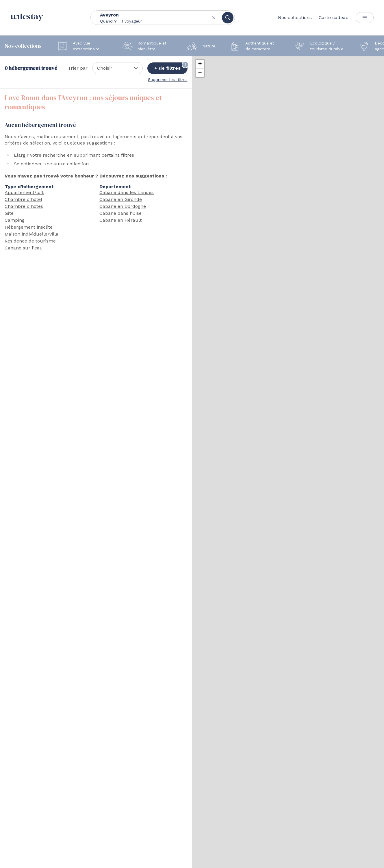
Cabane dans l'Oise (120, 213)
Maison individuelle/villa (31, 234)
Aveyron (109, 15)
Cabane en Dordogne (123, 206)
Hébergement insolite (29, 227)
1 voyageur (132, 21)
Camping (15, 220)
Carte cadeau (334, 17)
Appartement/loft (24, 192)
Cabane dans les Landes (127, 192)
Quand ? (108, 21)
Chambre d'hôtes (24, 206)
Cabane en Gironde (121, 199)
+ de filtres (171, 67)
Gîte (9, 213)
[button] (200, 64)
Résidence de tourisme (30, 241)
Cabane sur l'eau (24, 248)
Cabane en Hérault (120, 220)
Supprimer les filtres (168, 79)
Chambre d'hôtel (23, 199)
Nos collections (295, 17)
